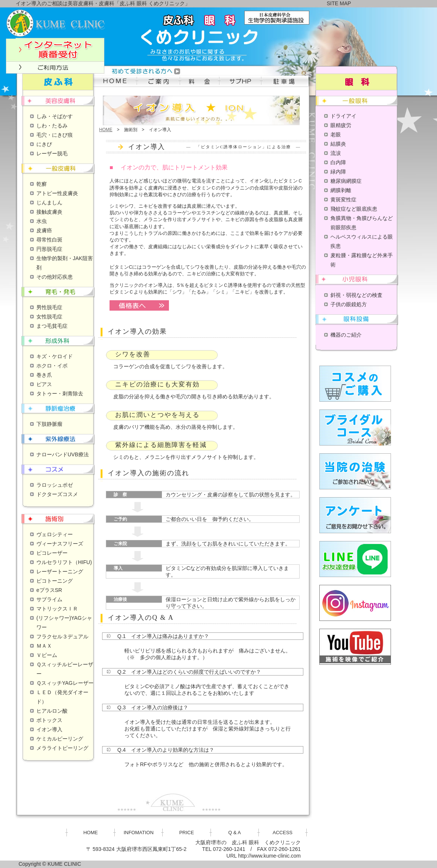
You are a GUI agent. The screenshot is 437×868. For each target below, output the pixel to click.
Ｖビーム (47, 655)
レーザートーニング (60, 571)
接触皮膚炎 (49, 212)
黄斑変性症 (343, 200)
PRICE (187, 833)
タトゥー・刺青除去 (60, 393)
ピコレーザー (52, 553)
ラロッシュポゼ (55, 485)
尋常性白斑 (49, 240)
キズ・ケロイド (55, 356)
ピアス (44, 384)
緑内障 (338, 172)
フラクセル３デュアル (62, 637)
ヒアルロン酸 (52, 711)
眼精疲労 (341, 125)
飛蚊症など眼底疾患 (354, 209)
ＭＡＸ (44, 646)
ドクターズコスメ (57, 494)
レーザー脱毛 (52, 153)
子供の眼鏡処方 (349, 304)
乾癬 (42, 184)
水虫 (42, 221)
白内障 (338, 162)
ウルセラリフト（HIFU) (64, 562)
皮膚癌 (44, 230)
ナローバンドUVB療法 (63, 454)
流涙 (336, 153)
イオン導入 (49, 729)
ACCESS (282, 833)
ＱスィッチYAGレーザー (65, 683)
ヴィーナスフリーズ (60, 544)
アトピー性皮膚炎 (57, 193)
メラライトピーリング (62, 748)
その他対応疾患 (55, 277)
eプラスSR (49, 590)
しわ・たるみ (52, 126)
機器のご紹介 (346, 335)
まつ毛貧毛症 (52, 326)
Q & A (235, 833)
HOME (106, 130)
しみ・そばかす (55, 116)
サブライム (49, 599)
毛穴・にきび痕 (55, 135)
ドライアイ (343, 116)
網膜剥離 (341, 190)
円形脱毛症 (49, 249)
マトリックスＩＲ (57, 609)
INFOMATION (139, 833)
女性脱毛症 (49, 317)
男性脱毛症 (49, 307)
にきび (44, 144)
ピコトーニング (55, 581)
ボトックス (49, 720)
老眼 (336, 135)
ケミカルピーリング (60, 739)
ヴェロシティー (55, 534)
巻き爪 (44, 375)
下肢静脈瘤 (49, 424)
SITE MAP (339, 3)
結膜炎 (338, 144)
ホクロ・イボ (52, 366)
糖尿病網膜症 (346, 181)
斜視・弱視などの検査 (356, 295)
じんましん (49, 203)
